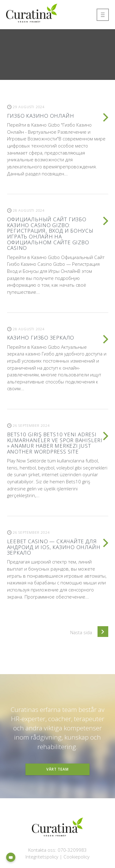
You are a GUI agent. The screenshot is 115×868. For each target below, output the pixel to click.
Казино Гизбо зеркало (41, 338)
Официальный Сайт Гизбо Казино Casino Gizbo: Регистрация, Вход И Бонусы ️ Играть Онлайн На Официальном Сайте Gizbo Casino (51, 234)
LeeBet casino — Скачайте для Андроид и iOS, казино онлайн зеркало (54, 547)
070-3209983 (72, 850)
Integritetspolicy (42, 857)
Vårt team (57, 769)
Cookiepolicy (77, 857)
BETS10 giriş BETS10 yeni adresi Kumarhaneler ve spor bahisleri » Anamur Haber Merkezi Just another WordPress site (55, 443)
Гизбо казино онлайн (41, 116)
